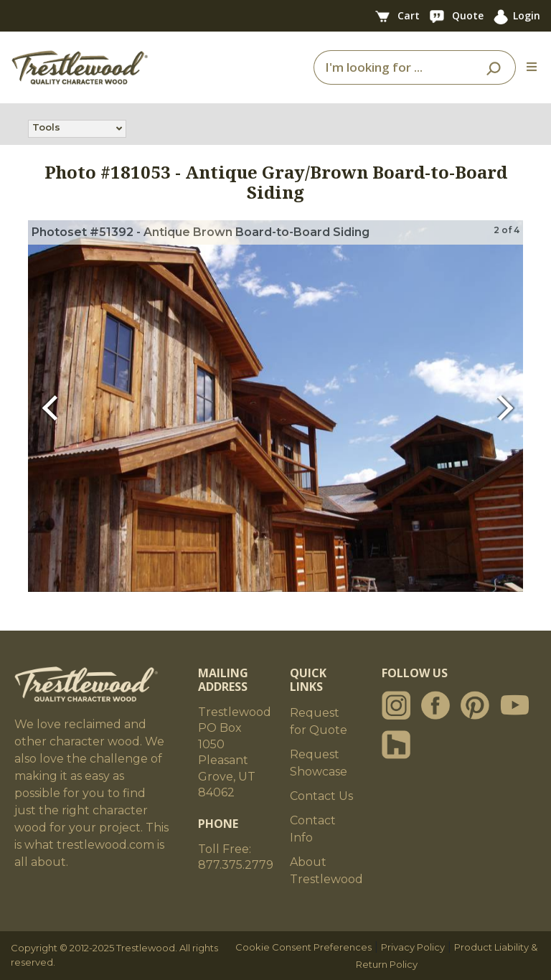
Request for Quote (319, 721)
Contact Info (313, 829)
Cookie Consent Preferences (303, 947)
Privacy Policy (413, 947)
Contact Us (321, 796)
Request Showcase (319, 763)
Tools (46, 128)
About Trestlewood (326, 871)
